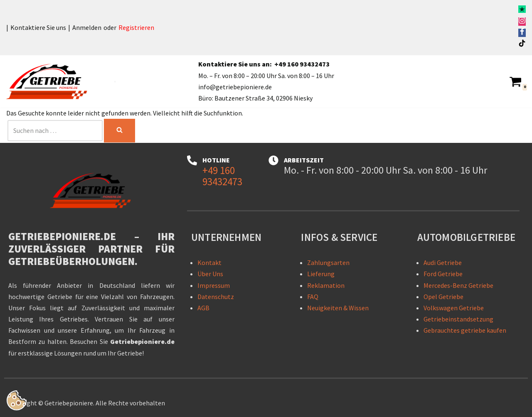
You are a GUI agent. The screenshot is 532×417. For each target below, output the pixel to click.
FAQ (313, 297)
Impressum (214, 285)
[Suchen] (55, 131)
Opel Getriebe (443, 297)
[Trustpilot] (522, 10)
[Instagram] (522, 22)
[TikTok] (522, 44)
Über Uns (210, 274)
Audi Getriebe (443, 262)
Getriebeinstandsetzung (458, 319)
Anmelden (87, 27)
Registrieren (136, 27)
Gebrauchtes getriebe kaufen (465, 330)
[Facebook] (522, 33)
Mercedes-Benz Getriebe (458, 285)
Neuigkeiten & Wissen (338, 308)
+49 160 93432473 (302, 64)
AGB (203, 308)
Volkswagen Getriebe (454, 308)
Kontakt (209, 262)
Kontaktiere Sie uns (38, 27)
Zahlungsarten (328, 262)
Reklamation (326, 285)
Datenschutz (216, 297)
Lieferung (321, 274)
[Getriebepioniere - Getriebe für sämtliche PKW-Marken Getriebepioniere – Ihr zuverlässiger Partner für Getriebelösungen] (50, 81)
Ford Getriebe (443, 274)
